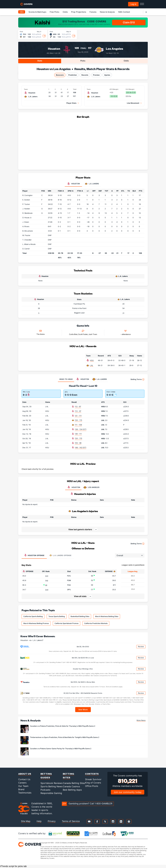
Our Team (23, 786)
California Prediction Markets (96, 623)
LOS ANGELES (91, 487)
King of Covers (93, 783)
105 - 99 (78, 443)
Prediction (73, 75)
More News (141, 720)
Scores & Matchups (37, 12)
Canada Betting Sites (74, 783)
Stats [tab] (40, 61)
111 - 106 (78, 425)
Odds (65, 12)
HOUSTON (73, 487)
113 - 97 (78, 411)
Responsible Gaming (51, 793)
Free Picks (54, 12)
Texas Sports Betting (57, 616)
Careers (22, 783)
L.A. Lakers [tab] (92, 184)
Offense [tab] (34, 555)
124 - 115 (78, 420)
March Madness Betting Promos (36, 623)
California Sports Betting (33, 616)
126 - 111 (78, 434)
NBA (22, 12)
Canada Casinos (71, 786)
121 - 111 (78, 416)
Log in (133, 4)
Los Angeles (114, 49)
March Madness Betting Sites (107, 616)
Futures (93, 12)
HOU (92, 360)
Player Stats (71, 103)
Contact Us (24, 779)
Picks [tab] (83, 61)
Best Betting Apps (72, 790)
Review (141, 647)
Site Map (26, 821)
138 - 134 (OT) (81, 429)
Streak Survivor (93, 779)
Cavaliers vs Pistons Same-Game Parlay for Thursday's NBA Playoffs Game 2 (61, 749)
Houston (54, 49)
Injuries (107, 75)
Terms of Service (71, 821)
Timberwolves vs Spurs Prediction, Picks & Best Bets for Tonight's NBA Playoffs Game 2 (65, 737)
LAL (92, 365)
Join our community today (128, 792)
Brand (21, 789)
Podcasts (45, 790)
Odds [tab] (126, 61)
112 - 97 (78, 407)
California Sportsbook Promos (66, 623)
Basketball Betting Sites (80, 616)
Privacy (52, 821)
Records (85, 75)
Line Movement (133, 103)
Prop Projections (79, 12)
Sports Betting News (51, 786)
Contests (92, 774)
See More (83, 710)
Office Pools (92, 786)
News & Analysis (107, 12)
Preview (96, 75)
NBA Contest (124, 12)
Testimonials (25, 793)
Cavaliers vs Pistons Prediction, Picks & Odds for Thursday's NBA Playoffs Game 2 (63, 726)
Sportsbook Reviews (51, 783)
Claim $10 (129, 22)
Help (39, 821)
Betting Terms (138, 379)
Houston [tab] (73, 184)
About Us (25, 774)
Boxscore (60, 75)
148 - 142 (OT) (80, 448)
